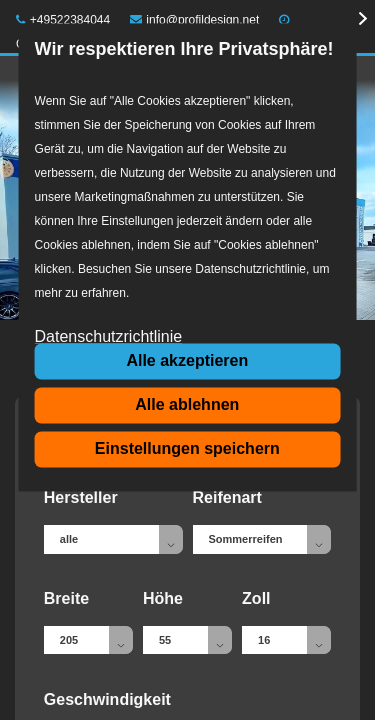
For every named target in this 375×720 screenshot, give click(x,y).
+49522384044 (63, 20)
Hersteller (81, 497)
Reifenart (227, 497)
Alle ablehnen (187, 404)
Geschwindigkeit (107, 699)
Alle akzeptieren (187, 360)
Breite (66, 598)
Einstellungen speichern (187, 448)
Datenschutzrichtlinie (109, 337)
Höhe (163, 598)
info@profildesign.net (195, 20)
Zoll (256, 598)
